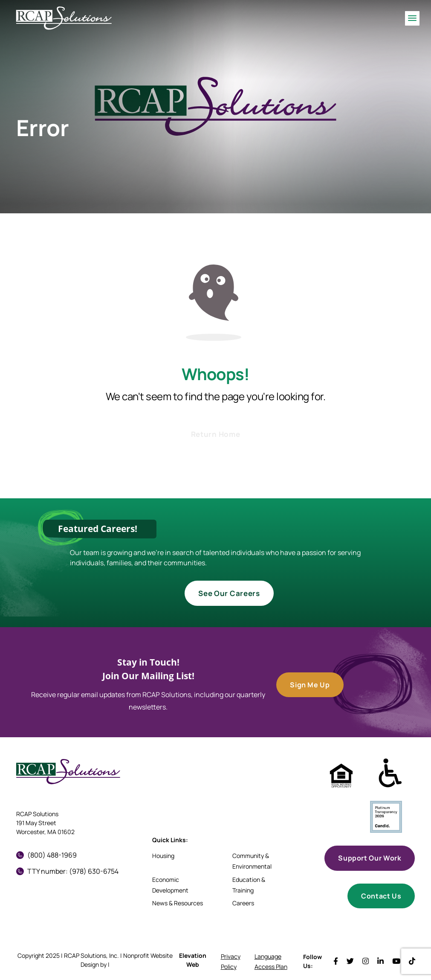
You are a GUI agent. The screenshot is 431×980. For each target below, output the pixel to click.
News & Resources (178, 903)
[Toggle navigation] (412, 18)
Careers (243, 903)
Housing (163, 856)
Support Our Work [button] (370, 858)
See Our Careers (229, 593)
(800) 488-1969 (46, 855)
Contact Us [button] (381, 896)
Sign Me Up (310, 685)
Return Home (215, 434)
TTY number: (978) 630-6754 (67, 871)
